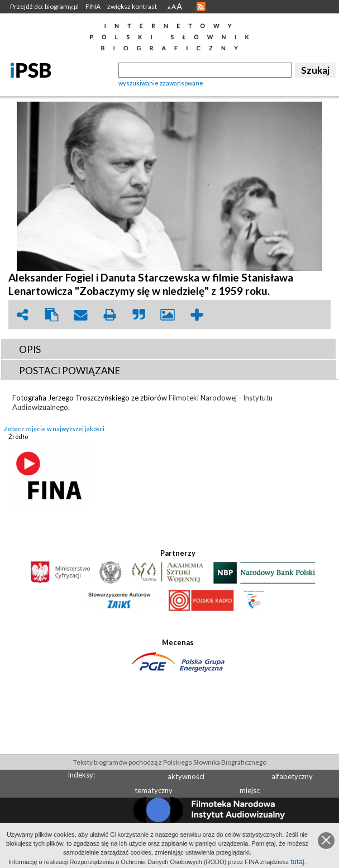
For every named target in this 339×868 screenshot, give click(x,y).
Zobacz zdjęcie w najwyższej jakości (54, 429)
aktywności (186, 776)
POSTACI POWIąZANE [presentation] (70, 371)
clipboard (51, 315)
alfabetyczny (292, 776)
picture (168, 315)
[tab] (168, 349)
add (197, 315)
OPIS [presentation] (30, 349)
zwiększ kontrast (132, 6)
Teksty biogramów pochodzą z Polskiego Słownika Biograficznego (170, 762)
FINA (93, 6)
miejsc (250, 790)
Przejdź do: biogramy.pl (44, 6)
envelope (80, 315)
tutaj (297, 862)
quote (139, 315)
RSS (201, 7)
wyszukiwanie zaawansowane (161, 83)
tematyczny (154, 790)
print (109, 315)
